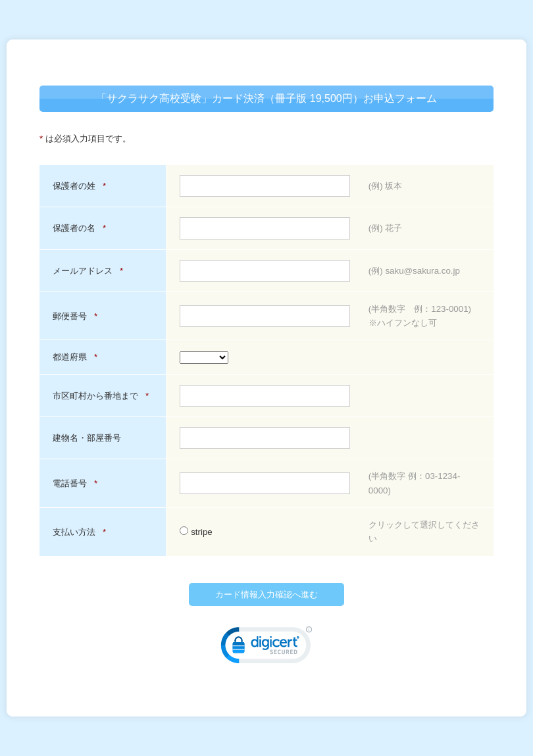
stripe (196, 532)
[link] (266, 648)
